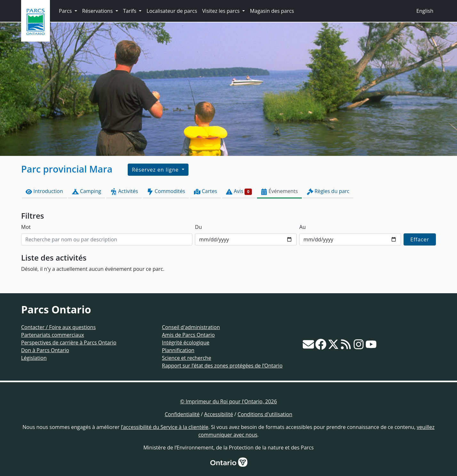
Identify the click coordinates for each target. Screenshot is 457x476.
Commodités (166, 191)
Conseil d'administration (191, 327)
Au (302, 227)
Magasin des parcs (272, 11)
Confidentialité (182, 414)
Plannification (178, 350)
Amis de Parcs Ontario (188, 335)
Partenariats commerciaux (53, 335)
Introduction (44, 191)
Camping (87, 191)
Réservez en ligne (156, 170)
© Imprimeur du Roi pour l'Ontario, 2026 (228, 401)
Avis (239, 191)
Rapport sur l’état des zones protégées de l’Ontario (222, 366)
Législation (34, 358)
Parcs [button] (66, 11)
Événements (279, 191)
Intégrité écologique (186, 343)
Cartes (205, 191)
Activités (124, 191)
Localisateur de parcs (172, 11)
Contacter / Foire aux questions (58, 327)
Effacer (420, 239)
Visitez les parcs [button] (222, 11)
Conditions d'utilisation (265, 414)
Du (198, 227)
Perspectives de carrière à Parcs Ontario (69, 343)
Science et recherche (187, 358)
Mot (26, 227)
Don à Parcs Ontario (45, 350)
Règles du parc (328, 191)
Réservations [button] (98, 11)
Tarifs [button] (130, 11)
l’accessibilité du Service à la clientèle (165, 427)
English (425, 11)
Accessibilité (219, 414)
